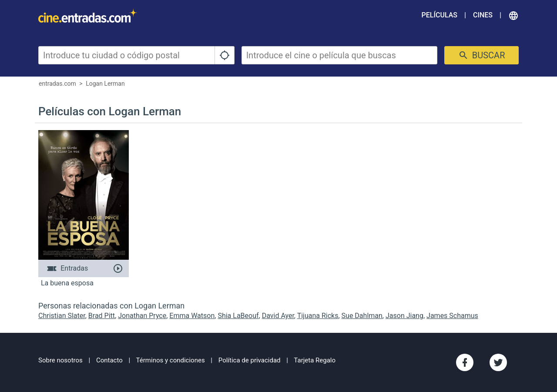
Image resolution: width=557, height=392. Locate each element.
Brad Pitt (102, 316)
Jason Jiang (404, 316)
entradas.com (57, 84)
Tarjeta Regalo (315, 360)
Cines (483, 15)
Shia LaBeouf (238, 316)
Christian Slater (62, 316)
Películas (440, 15)
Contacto (109, 360)
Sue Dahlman (362, 316)
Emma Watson (192, 316)
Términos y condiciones (171, 360)
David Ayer (278, 316)
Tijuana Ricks (318, 316)
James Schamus (452, 316)
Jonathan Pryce (142, 316)
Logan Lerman (105, 84)
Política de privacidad (250, 360)
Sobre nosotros (60, 360)
